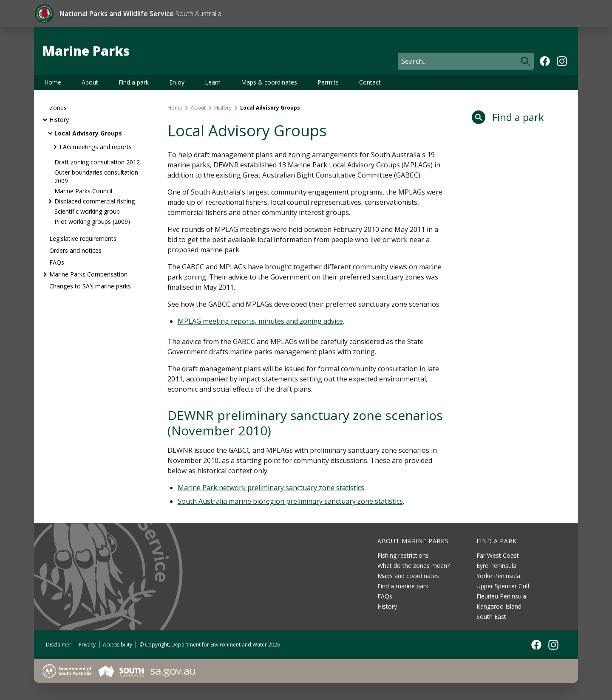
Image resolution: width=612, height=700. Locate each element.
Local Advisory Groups (88, 133)
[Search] (466, 61)
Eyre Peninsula (496, 566)
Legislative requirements (83, 239)
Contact (370, 82)
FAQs (57, 262)
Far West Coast (498, 555)
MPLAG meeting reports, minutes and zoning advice (260, 321)
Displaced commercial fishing (95, 201)
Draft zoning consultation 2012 (97, 162)
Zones (58, 108)
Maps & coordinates (269, 82)
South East (491, 617)
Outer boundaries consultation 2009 (96, 176)
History (59, 120)
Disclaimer (59, 645)
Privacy (87, 645)
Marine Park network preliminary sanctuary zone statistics (271, 488)
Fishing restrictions (403, 555)
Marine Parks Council (83, 191)
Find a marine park (403, 586)
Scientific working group (87, 211)
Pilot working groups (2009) (92, 222)
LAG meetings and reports (96, 147)
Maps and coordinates (408, 576)
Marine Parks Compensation (88, 274)
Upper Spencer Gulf (503, 586)
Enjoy (177, 82)
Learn (213, 82)
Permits (328, 82)
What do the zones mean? (414, 566)
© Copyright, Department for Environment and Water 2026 (210, 645)
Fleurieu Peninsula (501, 596)
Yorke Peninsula (498, 576)
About (90, 82)
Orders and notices (75, 250)
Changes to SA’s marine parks (90, 286)
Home (53, 82)
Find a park (134, 82)
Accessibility (118, 645)
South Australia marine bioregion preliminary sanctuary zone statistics (290, 501)
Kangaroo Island (499, 606)
